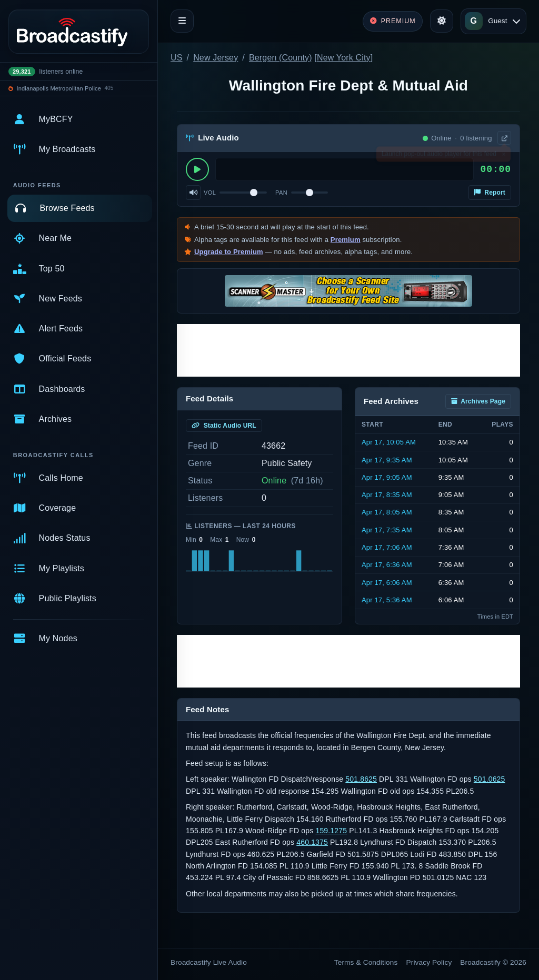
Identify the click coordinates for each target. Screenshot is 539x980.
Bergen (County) (281, 58)
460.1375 (312, 842)
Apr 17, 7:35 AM (387, 530)
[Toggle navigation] (182, 21)
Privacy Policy (429, 962)
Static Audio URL (224, 426)
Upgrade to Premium (229, 252)
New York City (344, 58)
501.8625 (361, 779)
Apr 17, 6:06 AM (387, 583)
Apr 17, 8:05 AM (387, 512)
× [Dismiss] (503, 156)
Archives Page (478, 401)
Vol (210, 193)
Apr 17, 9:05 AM (387, 477)
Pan (281, 193)
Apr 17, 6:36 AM (387, 565)
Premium (346, 240)
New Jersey (216, 58)
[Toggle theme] (442, 21)
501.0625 (490, 779)
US (177, 58)
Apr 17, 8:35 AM (387, 495)
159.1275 (331, 831)
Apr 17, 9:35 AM (387, 460)
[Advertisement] (348, 350)
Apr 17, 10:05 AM (389, 442)
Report (490, 193)
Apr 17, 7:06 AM (387, 547)
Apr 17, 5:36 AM (387, 600)
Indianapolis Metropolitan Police (59, 88)
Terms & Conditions (366, 962)
